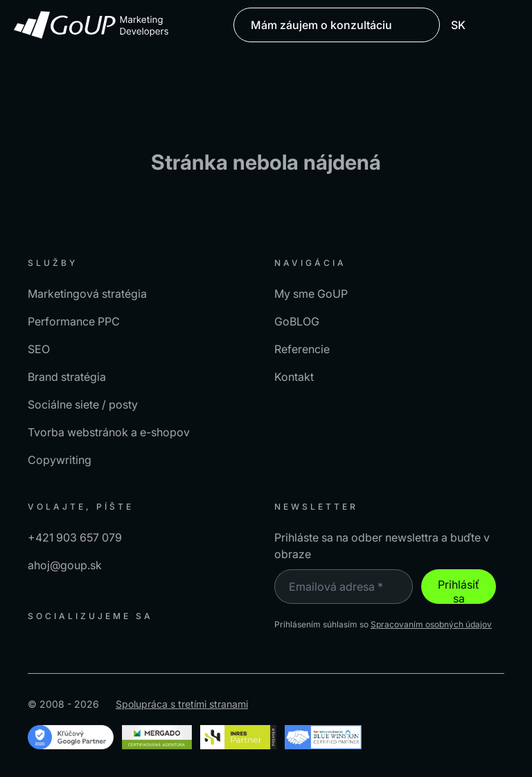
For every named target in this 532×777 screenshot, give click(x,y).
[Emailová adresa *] (344, 587)
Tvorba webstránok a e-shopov (109, 432)
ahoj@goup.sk (65, 565)
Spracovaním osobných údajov (431, 624)
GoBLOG (297, 321)
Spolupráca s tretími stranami (182, 704)
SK (465, 25)
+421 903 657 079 (75, 537)
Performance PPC (74, 321)
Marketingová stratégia (87, 294)
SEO (39, 349)
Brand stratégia (67, 377)
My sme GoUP (311, 294)
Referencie (302, 349)
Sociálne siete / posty (83, 404)
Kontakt (294, 377)
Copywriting (60, 460)
